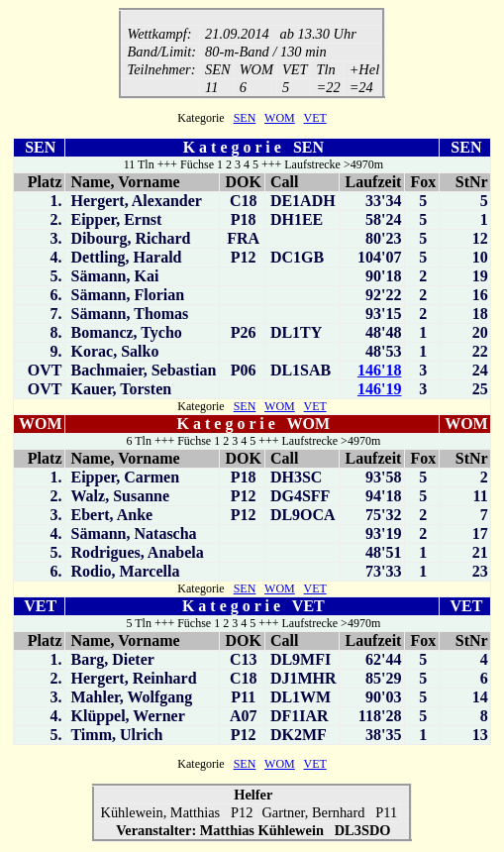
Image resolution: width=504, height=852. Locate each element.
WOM (280, 120)
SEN (245, 120)
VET (315, 120)
